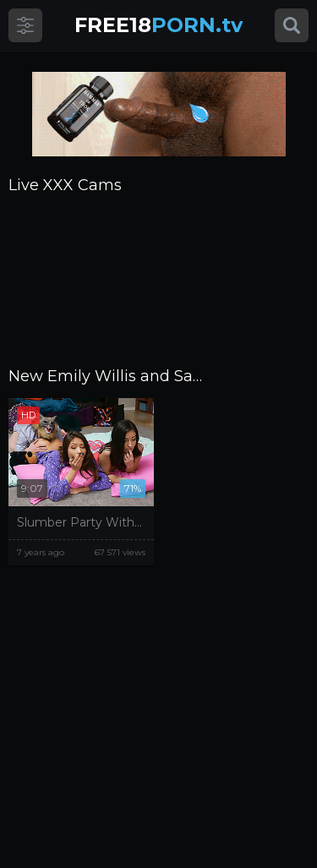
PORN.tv (158, 25)
